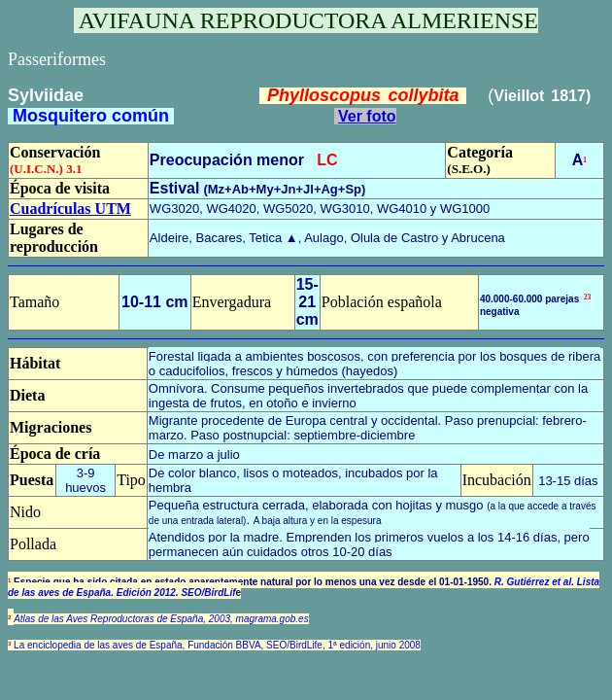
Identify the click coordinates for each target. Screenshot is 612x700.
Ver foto (367, 116)
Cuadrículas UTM (70, 209)
